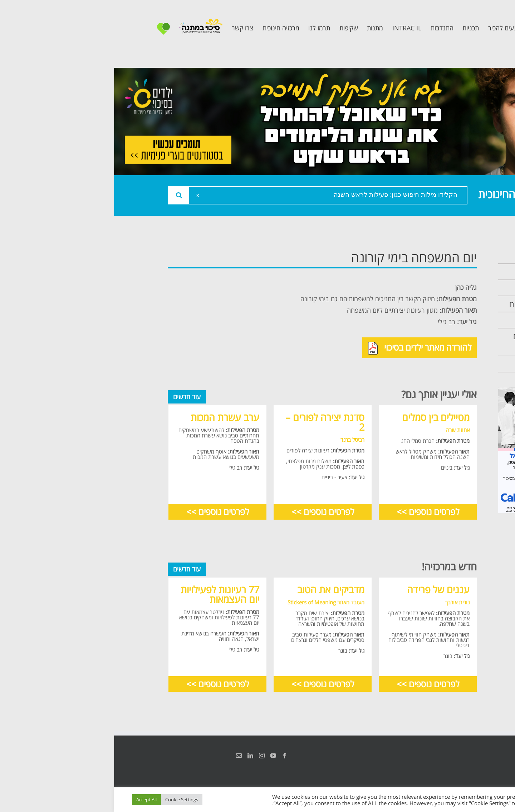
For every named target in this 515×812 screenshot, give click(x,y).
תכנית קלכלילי (435, 320)
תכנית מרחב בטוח (428, 304)
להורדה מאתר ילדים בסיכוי (306, 348)
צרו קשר (443, 364)
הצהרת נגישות (453, 756)
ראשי (449, 256)
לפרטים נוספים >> (314, 512)
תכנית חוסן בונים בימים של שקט (430, 342)
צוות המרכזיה (436, 288)
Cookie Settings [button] (68, 799)
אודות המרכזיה (434, 272)
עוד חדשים (73, 397)
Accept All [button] (32, 799)
